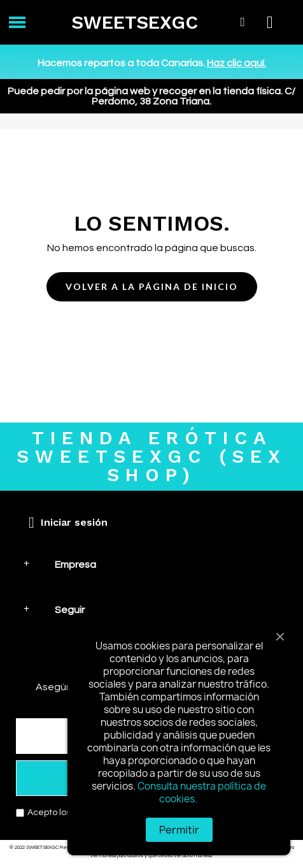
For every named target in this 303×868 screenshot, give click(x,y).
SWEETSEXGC (135, 22)
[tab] (151, 564)
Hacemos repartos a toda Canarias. (152, 63)
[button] (152, 287)
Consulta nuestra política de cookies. (202, 792)
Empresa (75, 565)
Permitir (179, 830)
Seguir (70, 610)
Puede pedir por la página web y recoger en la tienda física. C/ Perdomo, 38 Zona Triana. (151, 96)
